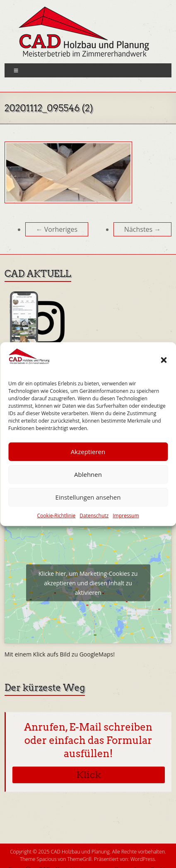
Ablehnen (88, 474)
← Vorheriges (57, 229)
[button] (164, 360)
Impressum (126, 516)
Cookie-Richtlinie (56, 516)
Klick (88, 775)
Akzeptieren (88, 452)
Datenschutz (94, 516)
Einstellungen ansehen (88, 497)
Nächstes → (143, 229)
